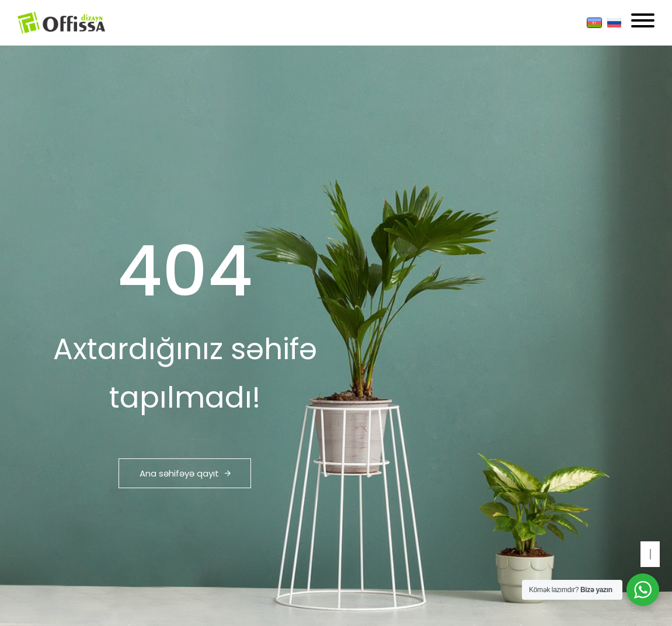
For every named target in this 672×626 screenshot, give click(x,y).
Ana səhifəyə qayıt (185, 473)
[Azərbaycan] (594, 23)
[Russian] (614, 23)
